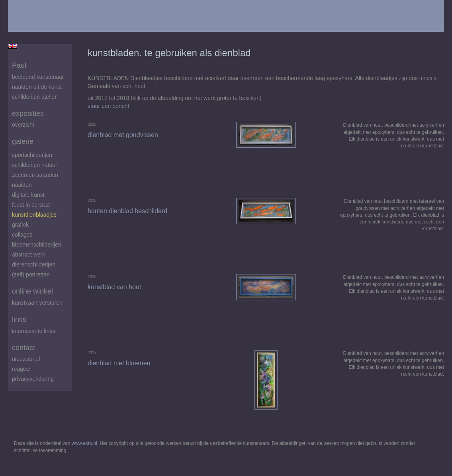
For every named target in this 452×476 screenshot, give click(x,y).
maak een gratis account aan (86, 24)
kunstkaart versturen (37, 303)
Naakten (22, 185)
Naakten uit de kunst (37, 87)
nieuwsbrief (26, 359)
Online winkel (32, 291)
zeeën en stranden (35, 175)
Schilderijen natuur (35, 165)
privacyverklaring (33, 379)
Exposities (28, 114)
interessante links (33, 331)
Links (19, 319)
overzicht (23, 125)
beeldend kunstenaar (38, 77)
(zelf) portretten (31, 274)
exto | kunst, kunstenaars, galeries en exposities (30, 8)
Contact (23, 348)
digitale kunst (28, 195)
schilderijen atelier (34, 97)
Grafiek (20, 225)
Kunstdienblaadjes (34, 215)
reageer (22, 369)
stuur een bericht (108, 106)
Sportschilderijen (32, 155)
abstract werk (28, 255)
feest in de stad (31, 205)
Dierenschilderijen (34, 264)
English (13, 46)
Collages (22, 235)
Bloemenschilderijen (37, 245)
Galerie (23, 141)
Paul (19, 65)
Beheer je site (25, 24)
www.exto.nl (84, 443)
